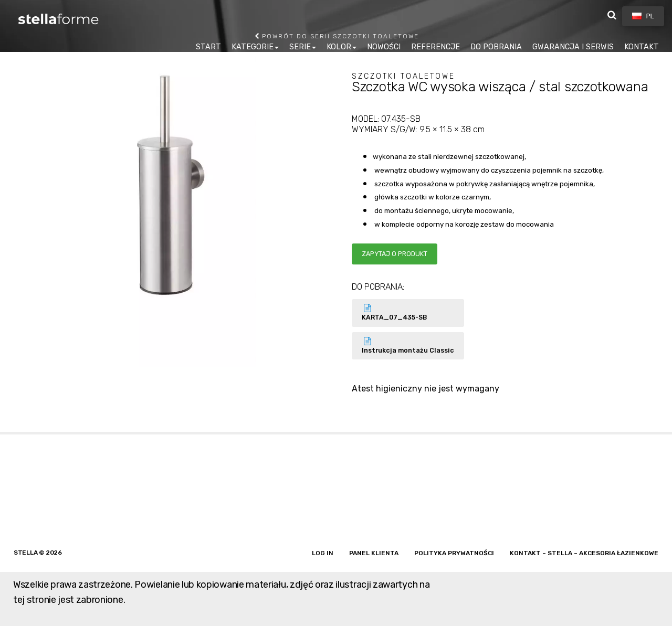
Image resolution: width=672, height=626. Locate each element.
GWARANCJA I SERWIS (573, 47)
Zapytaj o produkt (395, 254)
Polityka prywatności (454, 553)
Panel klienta (374, 553)
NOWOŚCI (384, 47)
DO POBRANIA (496, 47)
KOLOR (339, 47)
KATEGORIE (253, 47)
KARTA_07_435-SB (408, 312)
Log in (323, 553)
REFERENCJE (435, 47)
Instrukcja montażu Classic (408, 346)
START (208, 47)
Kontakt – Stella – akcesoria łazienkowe (584, 553)
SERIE (300, 47)
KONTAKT (642, 47)
